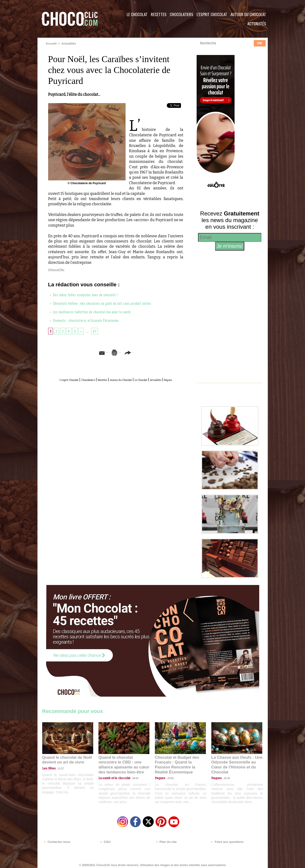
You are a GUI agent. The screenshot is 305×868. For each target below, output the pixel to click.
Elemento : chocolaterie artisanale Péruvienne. (88, 320)
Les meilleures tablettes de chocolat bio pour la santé (94, 311)
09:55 (132, 772)
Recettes (159, 14)
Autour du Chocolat (248, 14)
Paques (127, 384)
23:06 (169, 777)
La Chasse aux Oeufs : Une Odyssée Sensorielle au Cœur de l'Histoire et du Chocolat (235, 762)
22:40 (225, 772)
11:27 (58, 768)
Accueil (51, 43)
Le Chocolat (137, 14)
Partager (159, 352)
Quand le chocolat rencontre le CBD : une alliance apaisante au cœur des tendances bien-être (124, 762)
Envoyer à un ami (79, 352)
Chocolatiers (182, 14)
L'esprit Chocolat (212, 14)
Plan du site (166, 839)
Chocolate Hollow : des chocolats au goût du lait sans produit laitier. (105, 303)
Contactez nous (57, 839)
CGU (105, 839)
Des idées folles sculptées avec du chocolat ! (86, 294)
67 (96, 331)
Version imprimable (123, 352)
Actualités (257, 24)
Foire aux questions (225, 839)
